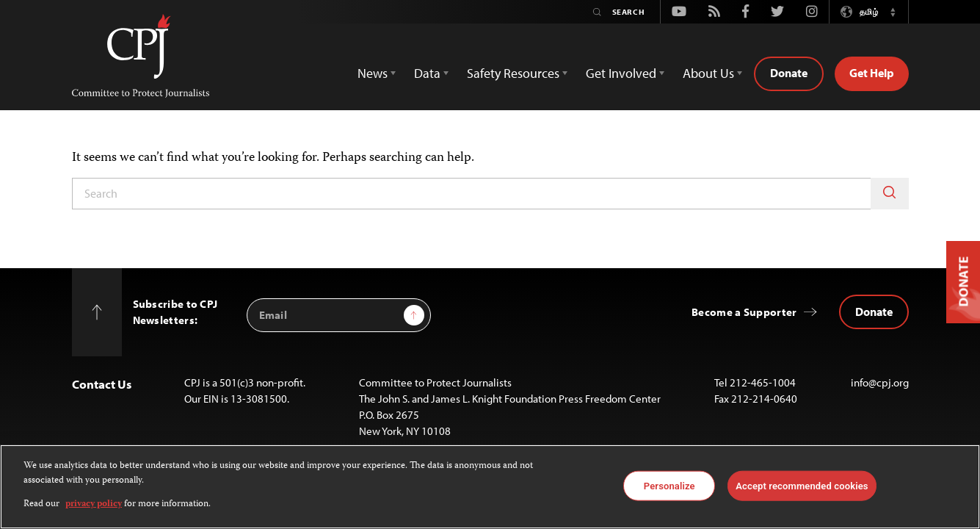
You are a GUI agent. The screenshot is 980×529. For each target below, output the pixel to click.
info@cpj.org (880, 382)
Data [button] (427, 73)
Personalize (669, 485)
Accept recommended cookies (802, 485)
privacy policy (94, 504)
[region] (490, 487)
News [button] (373, 73)
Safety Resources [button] (513, 73)
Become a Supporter (744, 312)
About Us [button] (708, 73)
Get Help (872, 73)
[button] (893, 12)
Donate (789, 73)
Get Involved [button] (621, 73)
